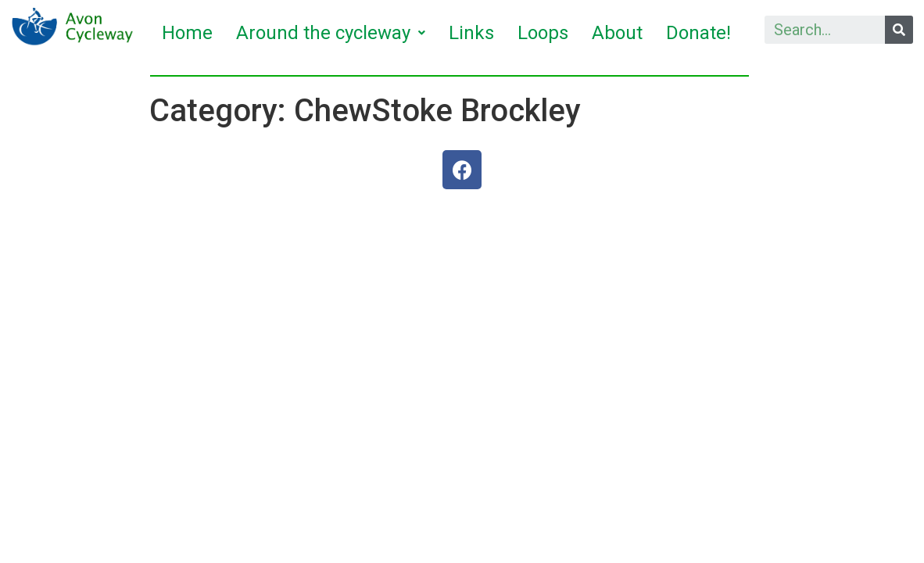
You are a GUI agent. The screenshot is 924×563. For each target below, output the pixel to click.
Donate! (698, 33)
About (617, 33)
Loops (543, 33)
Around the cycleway (331, 33)
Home (187, 33)
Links (471, 33)
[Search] (899, 30)
